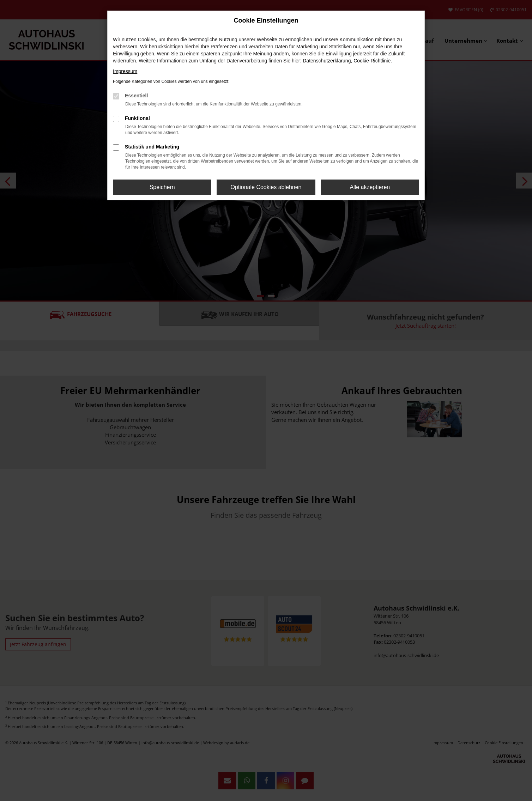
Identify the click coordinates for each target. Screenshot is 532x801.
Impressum (125, 71)
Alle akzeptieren (370, 187)
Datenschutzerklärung (327, 61)
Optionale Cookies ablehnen (266, 187)
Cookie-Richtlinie (372, 61)
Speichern (162, 187)
